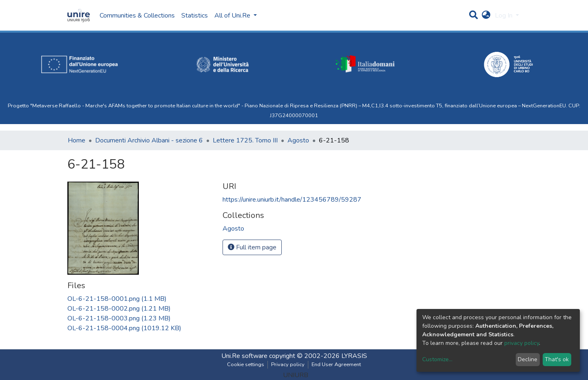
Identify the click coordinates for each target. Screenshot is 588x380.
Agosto (298, 140)
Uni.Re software (244, 356)
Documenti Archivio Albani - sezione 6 (149, 140)
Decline (528, 359)
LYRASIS (354, 356)
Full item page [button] (252, 247)
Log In (504, 16)
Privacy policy (288, 364)
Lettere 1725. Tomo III (245, 140)
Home (77, 140)
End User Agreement (336, 364)
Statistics (195, 16)
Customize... (437, 359)
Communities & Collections (137, 16)
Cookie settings (246, 364)
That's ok (557, 359)
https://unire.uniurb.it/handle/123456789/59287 (292, 200)
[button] (486, 16)
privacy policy (522, 343)
